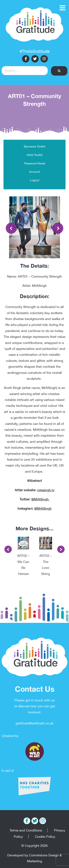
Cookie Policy (45, 837)
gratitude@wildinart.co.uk (34, 723)
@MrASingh (40, 499)
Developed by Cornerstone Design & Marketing (34, 858)
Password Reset (35, 163)
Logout (35, 180)
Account (35, 172)
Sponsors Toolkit (34, 146)
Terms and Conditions (26, 830)
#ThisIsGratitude (35, 51)
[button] (59, 71)
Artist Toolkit (34, 155)
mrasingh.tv (46, 490)
